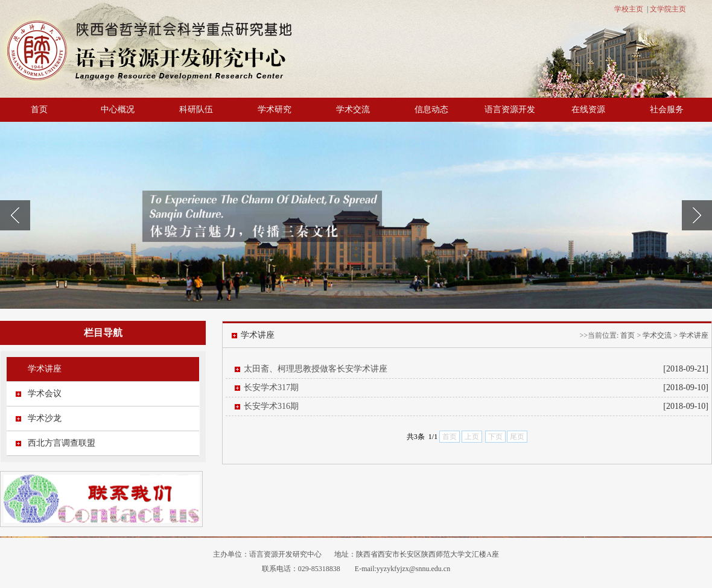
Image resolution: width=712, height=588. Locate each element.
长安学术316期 (271, 406)
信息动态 (431, 109)
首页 (39, 109)
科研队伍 (196, 109)
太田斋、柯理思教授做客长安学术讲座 (316, 369)
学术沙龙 (45, 418)
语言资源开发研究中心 (285, 554)
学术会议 (45, 394)
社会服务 (667, 109)
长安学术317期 (271, 387)
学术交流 (353, 109)
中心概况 (118, 109)
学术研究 (275, 109)
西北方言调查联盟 (62, 443)
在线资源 (588, 109)
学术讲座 (45, 369)
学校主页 (629, 9)
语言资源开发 (510, 109)
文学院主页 (668, 9)
